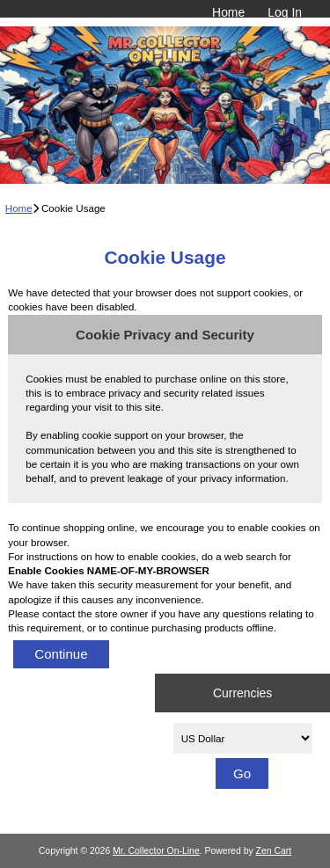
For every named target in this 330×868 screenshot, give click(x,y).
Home (228, 12)
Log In (285, 12)
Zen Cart (274, 851)
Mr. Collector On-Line (156, 851)
